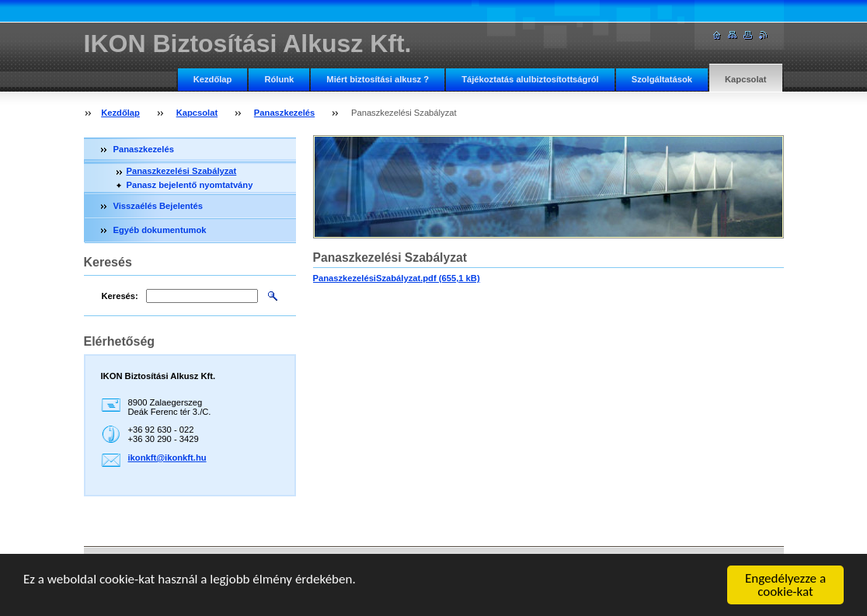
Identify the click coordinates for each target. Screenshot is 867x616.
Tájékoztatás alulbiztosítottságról (530, 79)
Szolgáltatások (662, 79)
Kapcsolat (745, 79)
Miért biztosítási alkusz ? (378, 79)
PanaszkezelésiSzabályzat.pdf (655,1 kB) (397, 278)
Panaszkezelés (284, 113)
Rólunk (279, 79)
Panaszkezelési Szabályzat (182, 171)
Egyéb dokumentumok (160, 230)
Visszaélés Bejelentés (158, 206)
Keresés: (120, 296)
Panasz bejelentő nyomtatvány (190, 185)
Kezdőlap (213, 79)
